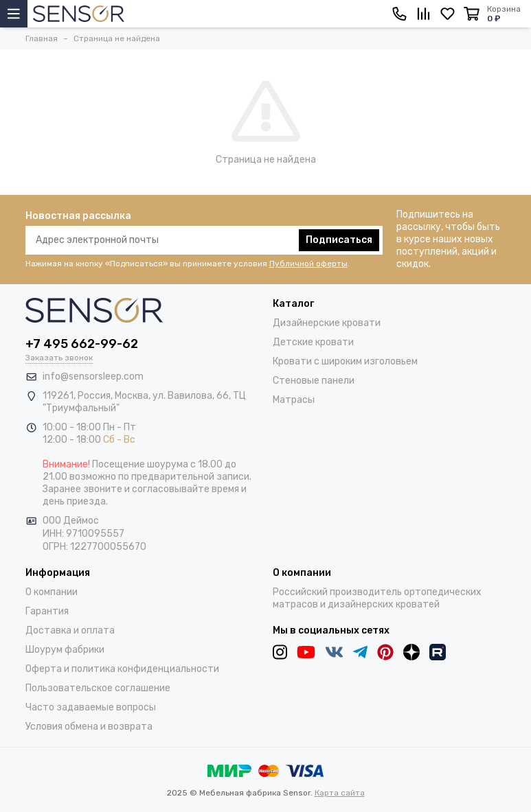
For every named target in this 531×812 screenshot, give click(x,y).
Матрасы (294, 400)
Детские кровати (313, 342)
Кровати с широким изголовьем (345, 361)
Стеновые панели (314, 381)
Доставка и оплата (70, 630)
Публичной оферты (308, 264)
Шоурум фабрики (65, 650)
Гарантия (47, 611)
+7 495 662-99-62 (82, 344)
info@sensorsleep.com (93, 376)
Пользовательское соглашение (98, 688)
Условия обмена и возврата (89, 727)
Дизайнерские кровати (327, 323)
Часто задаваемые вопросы (91, 707)
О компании (52, 592)
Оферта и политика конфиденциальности (122, 669)
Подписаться (339, 240)
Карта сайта (340, 793)
